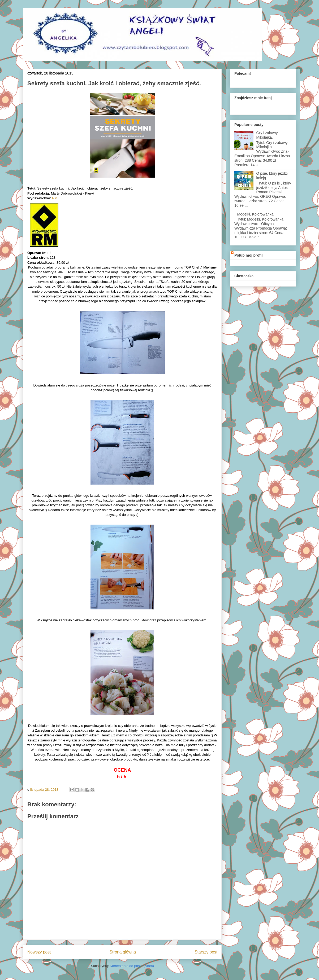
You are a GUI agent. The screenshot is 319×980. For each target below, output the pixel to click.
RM (55, 198)
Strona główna (123, 952)
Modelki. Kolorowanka (255, 214)
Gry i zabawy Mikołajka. (267, 135)
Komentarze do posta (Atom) (132, 966)
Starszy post (206, 952)
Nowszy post (39, 952)
